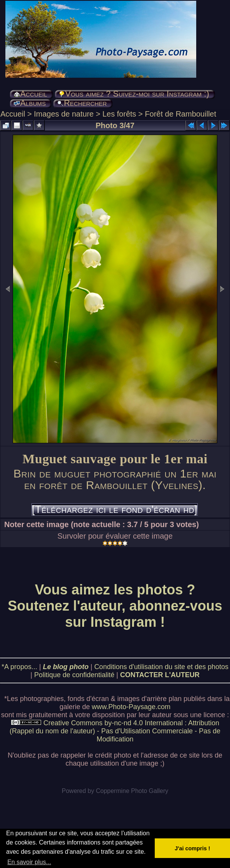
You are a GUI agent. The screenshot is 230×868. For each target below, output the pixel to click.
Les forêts (119, 114)
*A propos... (19, 667)
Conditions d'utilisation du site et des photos (161, 667)
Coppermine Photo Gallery (132, 791)
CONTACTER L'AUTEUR (160, 675)
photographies (42, 699)
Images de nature (64, 114)
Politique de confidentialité (74, 675)
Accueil (13, 114)
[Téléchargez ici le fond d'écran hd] (115, 509)
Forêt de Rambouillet (180, 114)
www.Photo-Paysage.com (131, 707)
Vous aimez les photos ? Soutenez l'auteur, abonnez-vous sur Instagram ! (115, 606)
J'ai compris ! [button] (192, 848)
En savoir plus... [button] (29, 862)
